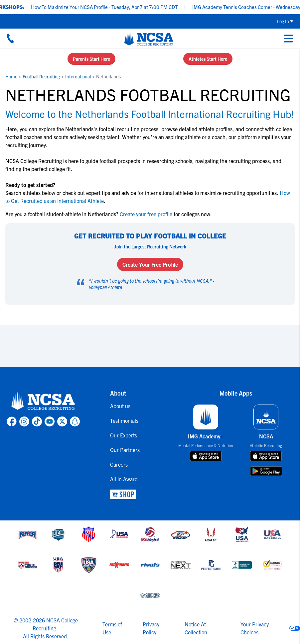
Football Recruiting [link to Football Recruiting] (41, 76)
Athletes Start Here (208, 59)
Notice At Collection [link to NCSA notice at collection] (196, 628)
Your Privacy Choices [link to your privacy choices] (255, 628)
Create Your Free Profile (150, 264)
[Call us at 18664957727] (10, 38)
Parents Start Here (91, 59)
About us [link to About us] (120, 406)
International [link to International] (78, 76)
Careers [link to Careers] (119, 464)
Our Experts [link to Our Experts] (124, 435)
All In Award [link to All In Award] (124, 479)
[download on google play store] (266, 471)
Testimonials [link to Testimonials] (124, 420)
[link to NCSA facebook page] (12, 421)
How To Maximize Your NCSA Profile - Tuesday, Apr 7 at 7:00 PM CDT (109, 7)
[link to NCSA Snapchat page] (75, 421)
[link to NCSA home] (43, 401)
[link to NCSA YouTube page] (50, 421)
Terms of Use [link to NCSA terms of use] (112, 628)
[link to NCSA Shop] (125, 494)
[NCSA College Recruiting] (149, 38)
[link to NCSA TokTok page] (37, 421)
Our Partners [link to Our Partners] (125, 450)
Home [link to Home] (11, 76)
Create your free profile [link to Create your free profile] (146, 214)
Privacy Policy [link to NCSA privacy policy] (151, 628)
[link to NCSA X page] (62, 421)
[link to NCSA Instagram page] (24, 421)
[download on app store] (206, 456)
